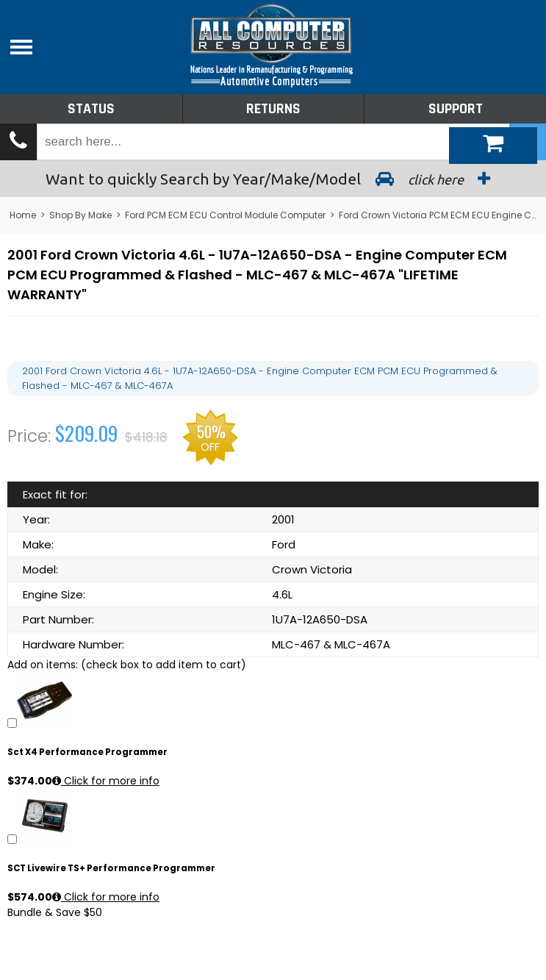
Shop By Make (80, 215)
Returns (273, 109)
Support (456, 109)
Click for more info (106, 781)
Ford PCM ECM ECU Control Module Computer (225, 215)
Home (23, 215)
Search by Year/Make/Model (273, 179)
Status (91, 109)
